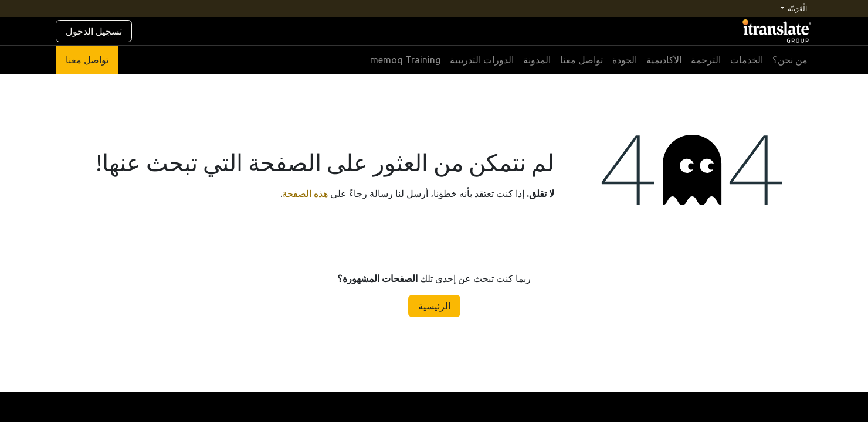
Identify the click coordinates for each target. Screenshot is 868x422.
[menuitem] (790, 60)
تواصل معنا (87, 60)
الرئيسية (434, 306)
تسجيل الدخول (94, 31)
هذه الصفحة (305, 193)
